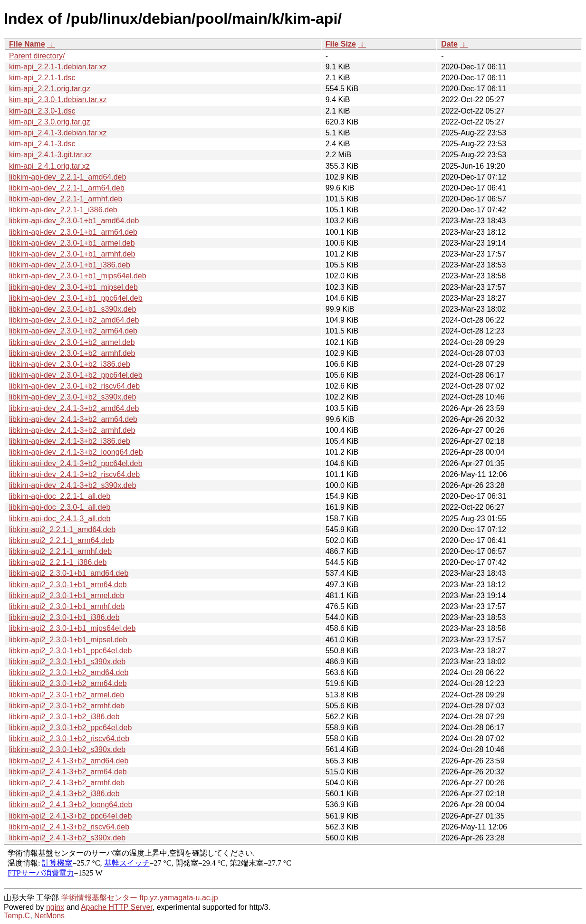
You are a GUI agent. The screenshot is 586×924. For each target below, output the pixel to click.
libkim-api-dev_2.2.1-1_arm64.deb (67, 188)
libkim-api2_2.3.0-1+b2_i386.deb (64, 717)
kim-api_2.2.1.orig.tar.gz (50, 89)
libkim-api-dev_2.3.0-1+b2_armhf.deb (72, 353)
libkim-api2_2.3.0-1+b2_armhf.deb (67, 706)
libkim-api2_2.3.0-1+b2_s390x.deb (67, 749)
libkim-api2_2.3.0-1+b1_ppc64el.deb (70, 651)
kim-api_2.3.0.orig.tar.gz (50, 122)
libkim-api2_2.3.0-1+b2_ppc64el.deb (70, 728)
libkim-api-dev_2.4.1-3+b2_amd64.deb (74, 408)
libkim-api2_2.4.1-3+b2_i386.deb (64, 794)
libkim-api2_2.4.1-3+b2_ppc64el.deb (70, 816)
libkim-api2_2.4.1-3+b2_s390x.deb (67, 838)
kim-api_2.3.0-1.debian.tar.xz (58, 100)
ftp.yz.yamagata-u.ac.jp (178, 898)
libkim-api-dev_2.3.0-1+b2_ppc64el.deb (76, 375)
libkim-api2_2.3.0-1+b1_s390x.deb (67, 662)
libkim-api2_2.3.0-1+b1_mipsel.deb (68, 640)
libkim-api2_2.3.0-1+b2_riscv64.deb (69, 738)
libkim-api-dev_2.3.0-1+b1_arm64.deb (73, 232)
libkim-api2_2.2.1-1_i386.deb (58, 562)
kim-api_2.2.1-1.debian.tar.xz (58, 67)
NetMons (49, 916)
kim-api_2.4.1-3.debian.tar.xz (58, 133)
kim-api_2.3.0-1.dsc (42, 111)
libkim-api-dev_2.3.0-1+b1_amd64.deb (74, 221)
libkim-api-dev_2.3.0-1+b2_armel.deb (72, 342)
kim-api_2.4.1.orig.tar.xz (49, 166)
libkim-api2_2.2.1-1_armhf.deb (60, 551)
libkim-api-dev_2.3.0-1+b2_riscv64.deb (74, 386)
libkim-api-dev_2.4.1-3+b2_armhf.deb (72, 430)
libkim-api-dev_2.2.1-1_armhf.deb (66, 199)
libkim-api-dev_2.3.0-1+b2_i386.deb (70, 364)
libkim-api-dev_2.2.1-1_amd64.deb (67, 177)
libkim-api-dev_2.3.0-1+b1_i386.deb (70, 265)
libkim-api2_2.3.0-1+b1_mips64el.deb (72, 628)
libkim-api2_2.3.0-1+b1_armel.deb (67, 595)
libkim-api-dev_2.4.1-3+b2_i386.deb (70, 441)
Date (449, 44)
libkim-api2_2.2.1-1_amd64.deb (62, 529)
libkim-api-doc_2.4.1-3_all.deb (60, 519)
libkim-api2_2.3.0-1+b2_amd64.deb (69, 672)
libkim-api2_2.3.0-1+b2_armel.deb (67, 695)
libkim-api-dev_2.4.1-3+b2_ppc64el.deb (76, 463)
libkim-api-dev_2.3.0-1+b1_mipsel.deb (73, 287)
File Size (341, 44)
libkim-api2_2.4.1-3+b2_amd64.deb (69, 761)
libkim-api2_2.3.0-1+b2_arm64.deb (68, 683)
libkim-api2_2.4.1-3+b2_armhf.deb (67, 783)
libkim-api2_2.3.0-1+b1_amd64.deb (69, 573)
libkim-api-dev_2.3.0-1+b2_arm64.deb (73, 331)
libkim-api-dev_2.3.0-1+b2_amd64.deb (74, 320)
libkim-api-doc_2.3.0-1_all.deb (60, 507)
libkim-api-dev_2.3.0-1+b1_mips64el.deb (78, 276)
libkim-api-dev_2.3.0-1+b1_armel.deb (72, 243)
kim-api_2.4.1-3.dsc (42, 144)
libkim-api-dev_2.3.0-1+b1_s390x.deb (72, 309)
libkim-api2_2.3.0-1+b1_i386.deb (64, 617)
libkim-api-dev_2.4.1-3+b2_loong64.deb (76, 452)
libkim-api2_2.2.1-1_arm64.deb (62, 540)
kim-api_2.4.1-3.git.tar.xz (50, 155)
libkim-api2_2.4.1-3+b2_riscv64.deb (69, 827)
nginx (55, 907)
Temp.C (17, 916)
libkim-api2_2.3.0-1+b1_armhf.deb (67, 606)
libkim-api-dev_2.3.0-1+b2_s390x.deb (72, 397)
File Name (27, 44)
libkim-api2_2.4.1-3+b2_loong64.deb (71, 805)
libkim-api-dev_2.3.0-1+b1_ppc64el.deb (76, 298)
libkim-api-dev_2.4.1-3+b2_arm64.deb (73, 419)
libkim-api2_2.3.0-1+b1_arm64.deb (68, 585)
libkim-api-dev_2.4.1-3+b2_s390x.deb (72, 485)
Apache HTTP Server (117, 907)
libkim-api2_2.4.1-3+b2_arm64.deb (68, 772)
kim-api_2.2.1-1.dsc (42, 78)
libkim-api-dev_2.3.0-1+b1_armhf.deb (72, 254)
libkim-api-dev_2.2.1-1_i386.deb (63, 210)
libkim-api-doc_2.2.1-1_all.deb (60, 496)
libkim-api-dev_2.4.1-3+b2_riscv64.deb (74, 474)
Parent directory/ (37, 56)
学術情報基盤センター (99, 898)
